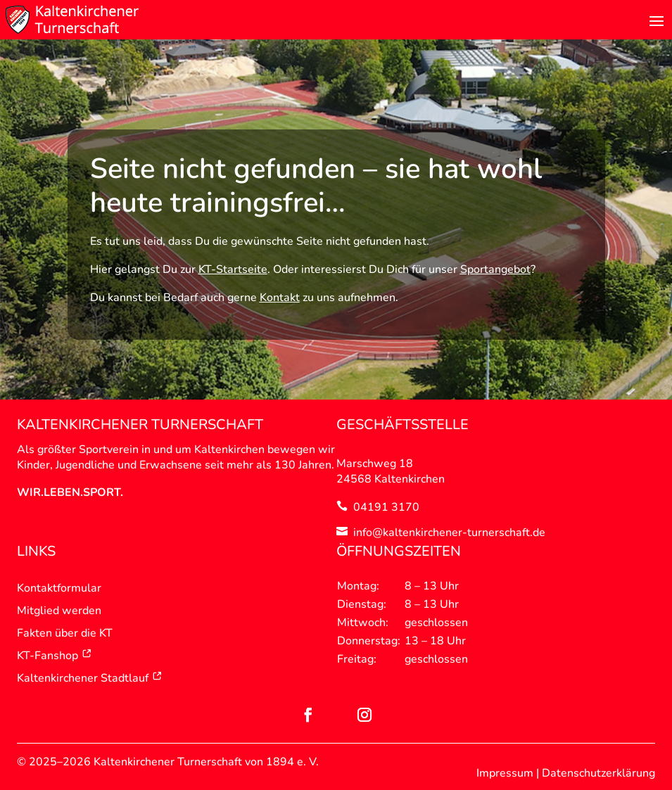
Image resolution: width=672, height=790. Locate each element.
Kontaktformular (59, 588)
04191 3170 (386, 507)
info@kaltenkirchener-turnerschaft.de (449, 533)
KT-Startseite (233, 269)
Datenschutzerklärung (598, 773)
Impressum (505, 773)
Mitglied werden (59, 611)
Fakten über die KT (65, 633)
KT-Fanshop (55, 656)
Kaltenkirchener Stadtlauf (90, 678)
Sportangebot (495, 269)
